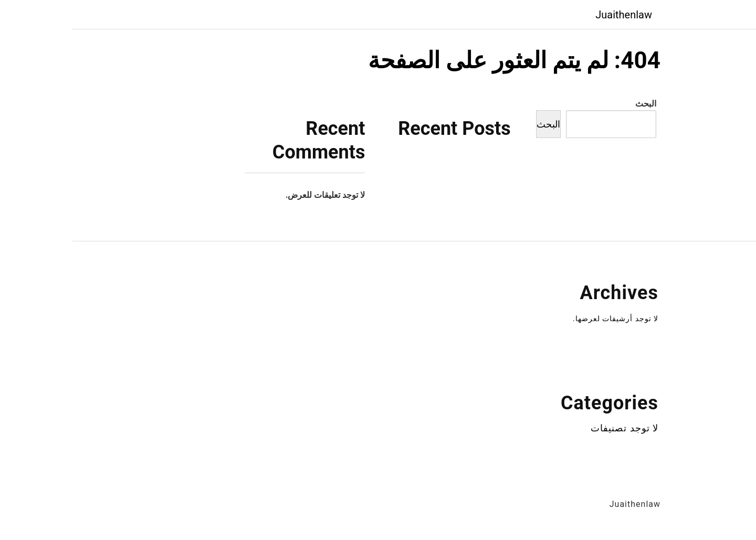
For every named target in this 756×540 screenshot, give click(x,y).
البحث (573, 104)
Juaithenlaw (551, 15)
